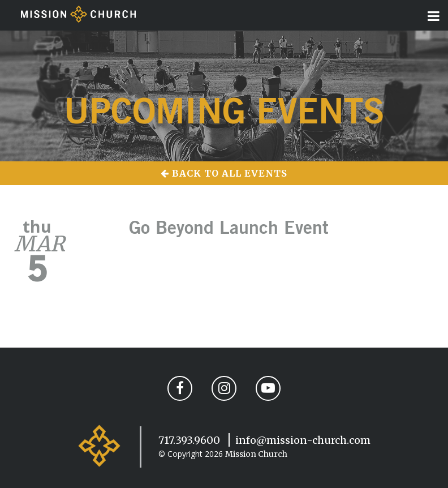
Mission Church (256, 454)
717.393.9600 (189, 440)
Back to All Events (224, 173)
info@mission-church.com (303, 440)
